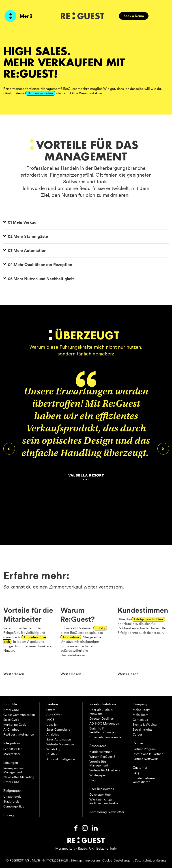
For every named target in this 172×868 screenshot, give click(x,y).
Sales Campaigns (58, 729)
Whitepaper (98, 775)
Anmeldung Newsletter (107, 812)
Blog (92, 780)
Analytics (53, 734)
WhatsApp (54, 749)
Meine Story (141, 710)
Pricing (9, 815)
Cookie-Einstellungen (117, 860)
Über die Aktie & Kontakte (101, 712)
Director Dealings (101, 719)
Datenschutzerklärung (150, 860)
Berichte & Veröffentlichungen (103, 730)
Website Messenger (60, 744)
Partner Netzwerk (145, 759)
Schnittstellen (13, 749)
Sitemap (76, 860)
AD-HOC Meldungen (104, 723)
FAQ (136, 773)
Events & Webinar (145, 725)
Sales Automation (59, 739)
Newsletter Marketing (19, 777)
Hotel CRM (11, 710)
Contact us (140, 720)
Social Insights (142, 729)
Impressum (92, 860)
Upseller (52, 725)
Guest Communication (19, 715)
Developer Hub (100, 794)
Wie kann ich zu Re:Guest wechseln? (104, 801)
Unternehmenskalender (106, 737)
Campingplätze (14, 806)
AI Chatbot (11, 729)
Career (137, 734)
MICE (50, 720)
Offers (51, 710)
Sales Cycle (11, 720)
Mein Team (140, 715)
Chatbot (52, 754)
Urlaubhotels (12, 797)
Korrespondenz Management (14, 770)
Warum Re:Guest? (102, 757)
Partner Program (144, 749)
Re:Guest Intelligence (19, 734)
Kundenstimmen (101, 752)
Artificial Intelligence (61, 759)
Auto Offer (54, 715)
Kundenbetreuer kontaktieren (144, 780)
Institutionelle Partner (148, 754)
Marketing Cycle (15, 725)
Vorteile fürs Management (99, 763)
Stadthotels (11, 801)
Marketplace (12, 754)
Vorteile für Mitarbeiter (105, 770)
